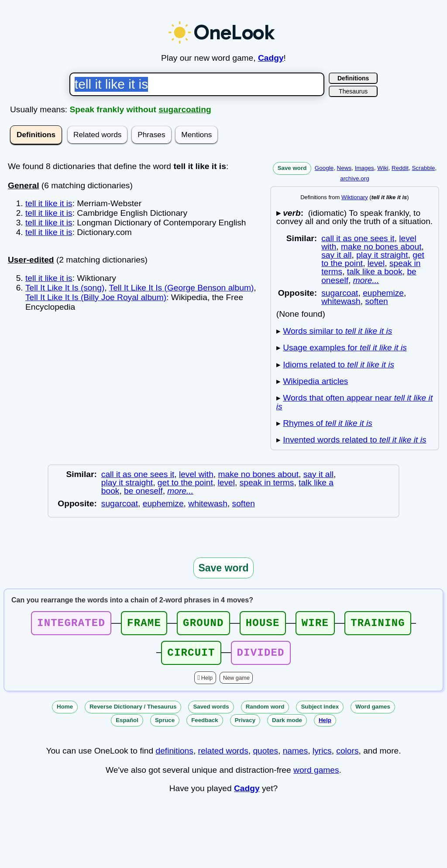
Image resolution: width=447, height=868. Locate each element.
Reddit (400, 168)
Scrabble (423, 168)
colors (347, 756)
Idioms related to (339, 365)
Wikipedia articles (315, 381)
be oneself (143, 491)
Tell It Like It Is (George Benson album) (182, 288)
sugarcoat (340, 293)
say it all (336, 255)
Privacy (245, 725)
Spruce (165, 725)
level (376, 263)
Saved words (211, 712)
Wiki (383, 168)
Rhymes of (328, 423)
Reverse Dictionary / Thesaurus (133, 712)
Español (127, 725)
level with (196, 474)
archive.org (354, 178)
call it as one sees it (358, 238)
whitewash (341, 301)
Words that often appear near (354, 402)
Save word (292, 168)
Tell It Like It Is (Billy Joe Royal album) (96, 297)
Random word (265, 712)
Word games (373, 712)
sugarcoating (185, 109)
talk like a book (375, 271)
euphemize (383, 293)
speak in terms (267, 482)
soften (376, 301)
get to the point (185, 482)
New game (236, 683)
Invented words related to (354, 440)
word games (316, 775)
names (296, 756)
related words (223, 756)
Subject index (320, 712)
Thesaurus (353, 91)
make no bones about (381, 247)
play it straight (382, 255)
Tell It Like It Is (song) (65, 288)
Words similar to (337, 331)
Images (364, 168)
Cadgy (271, 58)
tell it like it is (49, 203)
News (344, 168)
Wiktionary (355, 197)
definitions (174, 756)
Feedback (205, 725)
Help (207, 683)
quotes (265, 756)
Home (65, 712)
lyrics (322, 756)
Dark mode (287, 725)
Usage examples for (345, 348)
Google (324, 168)
